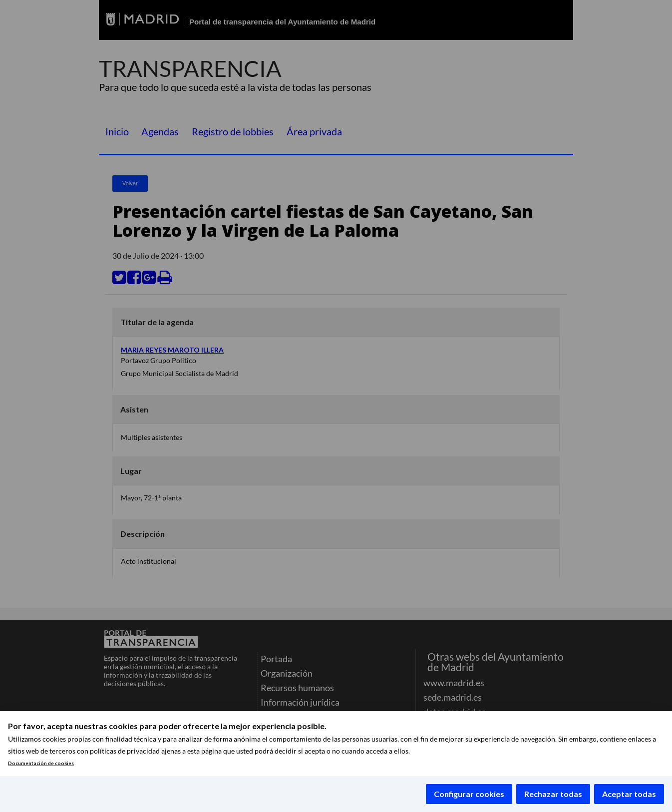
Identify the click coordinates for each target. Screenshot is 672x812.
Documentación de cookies (41, 763)
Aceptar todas (629, 794)
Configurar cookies (469, 794)
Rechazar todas (553, 794)
